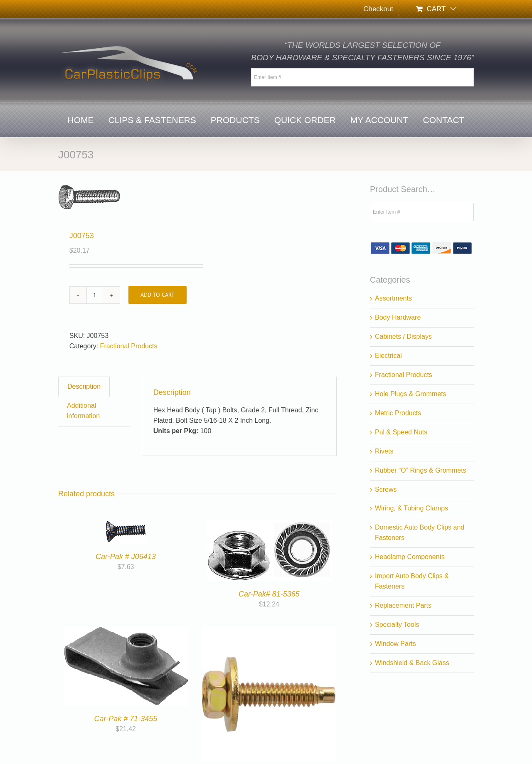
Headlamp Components (410, 557)
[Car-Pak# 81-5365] (269, 525)
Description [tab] (84, 386)
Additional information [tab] (83, 411)
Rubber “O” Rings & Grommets (421, 470)
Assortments (393, 298)
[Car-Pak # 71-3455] (126, 632)
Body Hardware (398, 317)
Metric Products (398, 413)
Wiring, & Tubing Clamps (411, 508)
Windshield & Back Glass (412, 663)
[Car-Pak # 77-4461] (269, 632)
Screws (386, 489)
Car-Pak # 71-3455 (126, 719)
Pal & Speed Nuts (401, 432)
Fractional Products (129, 346)
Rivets (384, 451)
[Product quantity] (95, 295)
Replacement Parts (403, 605)
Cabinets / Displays (403, 336)
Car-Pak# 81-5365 (269, 594)
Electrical (388, 356)
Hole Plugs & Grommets (411, 394)
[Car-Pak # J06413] (126, 525)
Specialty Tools (397, 625)
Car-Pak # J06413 (126, 557)
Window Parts (395, 644)
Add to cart (158, 295)
